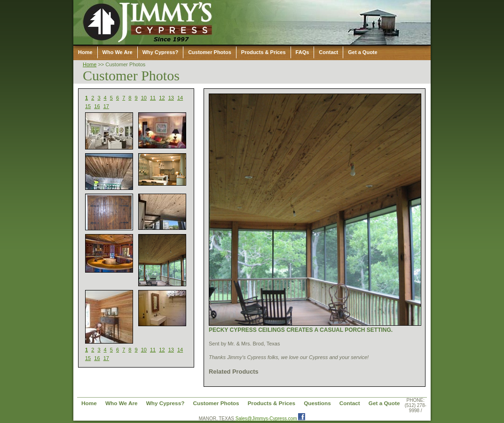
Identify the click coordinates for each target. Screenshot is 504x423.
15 (88, 106)
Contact (328, 52)
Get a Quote (362, 52)
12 (162, 98)
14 (180, 98)
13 (171, 98)
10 (144, 98)
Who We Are (118, 52)
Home (85, 52)
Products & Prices (264, 52)
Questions (317, 403)
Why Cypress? (160, 52)
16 (97, 106)
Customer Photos (210, 52)
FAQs (303, 52)
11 (153, 98)
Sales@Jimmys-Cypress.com (266, 419)
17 (106, 106)
